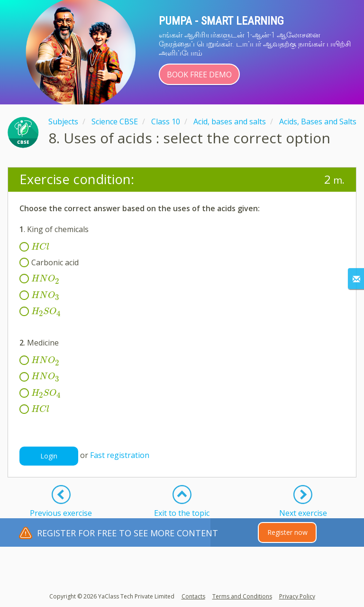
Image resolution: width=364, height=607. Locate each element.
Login (49, 456)
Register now (287, 532)
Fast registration (120, 456)
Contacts (193, 596)
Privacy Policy (297, 596)
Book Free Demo (199, 75)
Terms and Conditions (242, 596)
